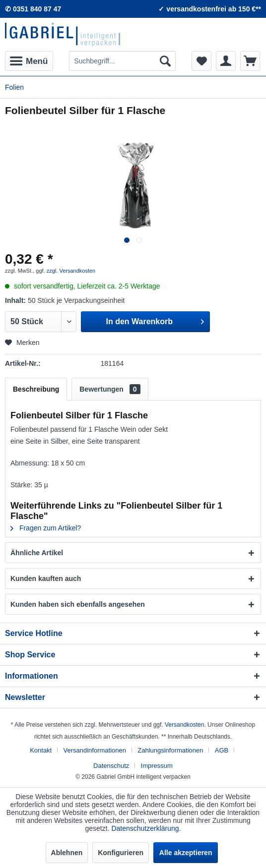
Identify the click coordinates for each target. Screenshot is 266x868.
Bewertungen (110, 389)
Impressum (157, 766)
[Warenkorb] (250, 61)
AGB (222, 750)
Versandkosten (184, 725)
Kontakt (41, 750)
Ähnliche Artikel (37, 553)
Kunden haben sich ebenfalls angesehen (78, 604)
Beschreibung (36, 389)
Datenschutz (111, 766)
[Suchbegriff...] (122, 61)
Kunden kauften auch (46, 579)
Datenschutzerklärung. (146, 828)
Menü (29, 59)
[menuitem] (29, 61)
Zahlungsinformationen (170, 750)
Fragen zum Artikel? (46, 528)
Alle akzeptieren (186, 853)
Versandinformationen (95, 750)
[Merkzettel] (201, 61)
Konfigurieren (121, 853)
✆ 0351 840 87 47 (33, 9)
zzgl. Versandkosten (71, 271)
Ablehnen (67, 853)
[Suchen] (165, 61)
